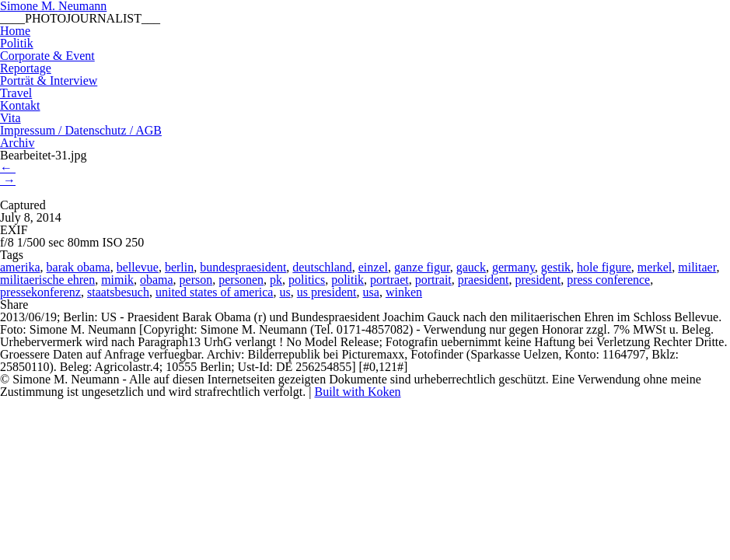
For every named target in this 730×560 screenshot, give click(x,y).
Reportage (26, 68)
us (285, 292)
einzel (373, 267)
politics (307, 280)
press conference (608, 280)
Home (15, 31)
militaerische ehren (47, 280)
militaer (697, 267)
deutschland (322, 267)
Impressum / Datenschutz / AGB (81, 130)
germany (513, 267)
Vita (10, 118)
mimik (117, 280)
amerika (20, 267)
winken (404, 292)
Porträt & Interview (49, 80)
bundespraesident (243, 267)
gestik (556, 267)
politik (348, 280)
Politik (17, 43)
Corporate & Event (47, 56)
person (196, 280)
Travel (16, 93)
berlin (179, 267)
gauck (471, 267)
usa (371, 292)
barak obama (79, 267)
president (538, 280)
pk (276, 280)
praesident (484, 280)
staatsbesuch (118, 292)
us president (327, 292)
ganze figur (422, 267)
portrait (433, 280)
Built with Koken (357, 392)
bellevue (138, 267)
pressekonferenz (40, 292)
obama (157, 280)
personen (241, 280)
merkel (655, 267)
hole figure (604, 267)
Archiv (17, 143)
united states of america (215, 292)
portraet (389, 280)
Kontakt (20, 105)
